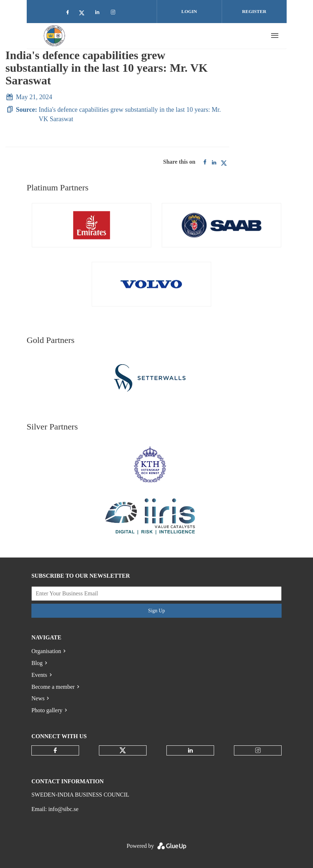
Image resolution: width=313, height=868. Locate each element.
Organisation (46, 651)
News (38, 698)
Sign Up (156, 611)
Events (39, 675)
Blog (37, 663)
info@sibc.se (64, 809)
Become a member (53, 687)
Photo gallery (47, 710)
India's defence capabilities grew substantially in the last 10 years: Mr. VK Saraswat (130, 114)
